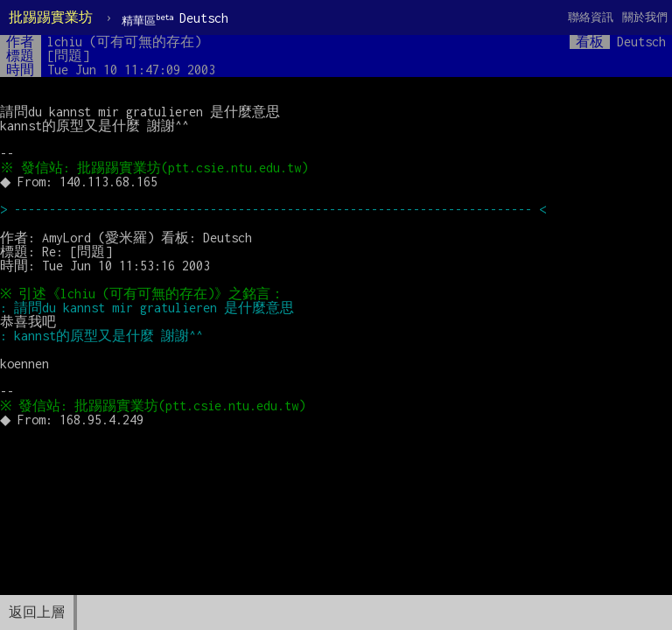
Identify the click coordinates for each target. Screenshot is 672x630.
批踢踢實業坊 (51, 17)
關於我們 (645, 17)
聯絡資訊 (591, 17)
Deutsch (175, 19)
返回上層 (37, 612)
